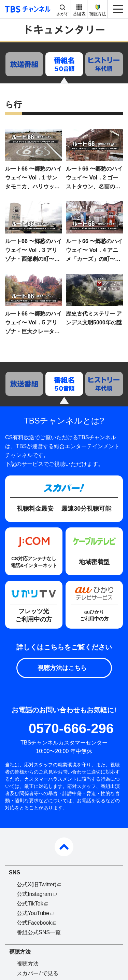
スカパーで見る (38, 973)
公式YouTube (33, 913)
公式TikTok (30, 904)
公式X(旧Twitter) (37, 884)
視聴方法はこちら (62, 668)
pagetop (64, 847)
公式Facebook (34, 923)
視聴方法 (97, 14)
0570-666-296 (71, 728)
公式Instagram (34, 894)
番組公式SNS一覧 (39, 932)
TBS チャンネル (27, 9)
